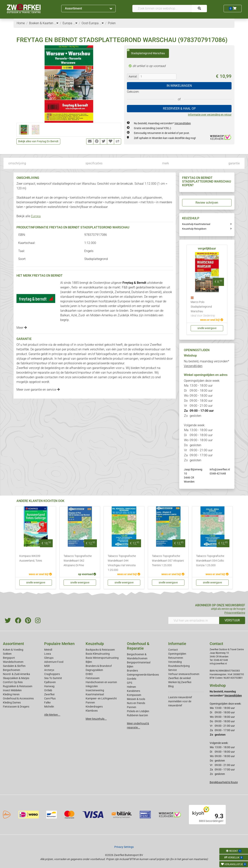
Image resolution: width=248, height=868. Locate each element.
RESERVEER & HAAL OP (179, 108)
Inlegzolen (92, 686)
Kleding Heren (11, 694)
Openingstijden (177, 654)
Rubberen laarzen (137, 715)
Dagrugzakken (94, 670)
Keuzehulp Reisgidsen (194, 229)
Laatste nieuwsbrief (180, 697)
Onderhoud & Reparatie (138, 646)
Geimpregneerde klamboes (143, 675)
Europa (36, 216)
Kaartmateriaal (95, 694)
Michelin (49, 707)
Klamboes (92, 711)
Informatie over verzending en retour (210, 115)
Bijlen (89, 662)
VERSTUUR (232, 620)
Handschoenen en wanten (101, 682)
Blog (171, 686)
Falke (47, 702)
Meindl (48, 650)
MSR (47, 666)
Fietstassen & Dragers (16, 707)
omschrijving (17, 163)
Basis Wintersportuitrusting (102, 658)
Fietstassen (93, 678)
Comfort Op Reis (13, 682)
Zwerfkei (49, 694)
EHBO (89, 674)
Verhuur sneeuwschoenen (184, 674)
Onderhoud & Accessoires (18, 698)
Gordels (132, 679)
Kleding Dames (12, 702)
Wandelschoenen (13, 662)
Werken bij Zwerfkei (180, 682)
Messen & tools (136, 699)
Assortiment (89, 8)
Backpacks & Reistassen (100, 650)
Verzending (175, 662)
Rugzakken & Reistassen (18, 686)
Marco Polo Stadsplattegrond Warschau (207, 309)
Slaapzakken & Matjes (16, 678)
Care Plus (50, 698)
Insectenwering (95, 690)
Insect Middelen (12, 690)
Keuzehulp (95, 644)
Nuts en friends (136, 703)
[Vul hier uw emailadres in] (194, 620)
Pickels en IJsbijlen (138, 711)
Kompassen (134, 695)
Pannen (132, 707)
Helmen (131, 687)
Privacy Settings (124, 847)
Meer (22, 328)
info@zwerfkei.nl (220, 469)
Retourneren (176, 658)
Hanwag (49, 686)
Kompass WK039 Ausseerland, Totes (31, 558)
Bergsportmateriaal (139, 662)
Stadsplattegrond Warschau (146, 52)
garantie (234, 163)
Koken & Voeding (13, 650)
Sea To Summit (53, 678)
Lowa (48, 654)
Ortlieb (48, 690)
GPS (130, 683)
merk (166, 163)
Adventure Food (54, 662)
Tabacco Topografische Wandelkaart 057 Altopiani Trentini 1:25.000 (168, 561)
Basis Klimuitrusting (98, 654)
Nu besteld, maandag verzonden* (162, 123)
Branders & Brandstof (99, 666)
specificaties (94, 163)
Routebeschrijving (179, 666)
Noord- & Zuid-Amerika (16, 674)
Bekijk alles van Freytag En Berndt (38, 141)
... (56, 23)
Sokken (7, 654)
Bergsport (9, 658)
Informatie (177, 644)
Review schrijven (207, 203)
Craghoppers (52, 674)
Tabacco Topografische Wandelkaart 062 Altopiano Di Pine (78, 561)
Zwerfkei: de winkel (179, 678)
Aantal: (133, 76)
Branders (132, 671)
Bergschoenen (12, 670)
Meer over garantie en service (38, 390)
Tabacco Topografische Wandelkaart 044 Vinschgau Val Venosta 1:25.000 (122, 563)
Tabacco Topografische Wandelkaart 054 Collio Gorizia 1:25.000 (210, 561)
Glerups (49, 658)
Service (172, 670)
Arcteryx (49, 670)
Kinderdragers (94, 707)
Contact (173, 650)
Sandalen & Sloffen (14, 666)
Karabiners (133, 691)
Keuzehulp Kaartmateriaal (196, 224)
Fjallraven (50, 682)
